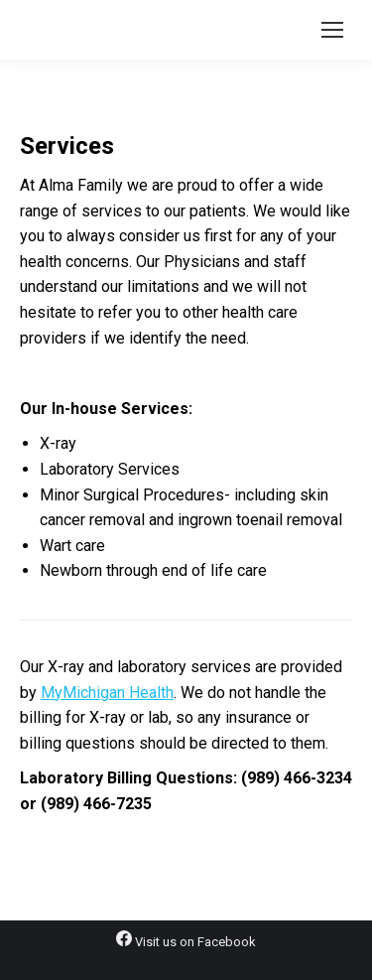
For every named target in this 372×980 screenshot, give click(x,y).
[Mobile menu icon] (332, 30)
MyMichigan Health (107, 693)
